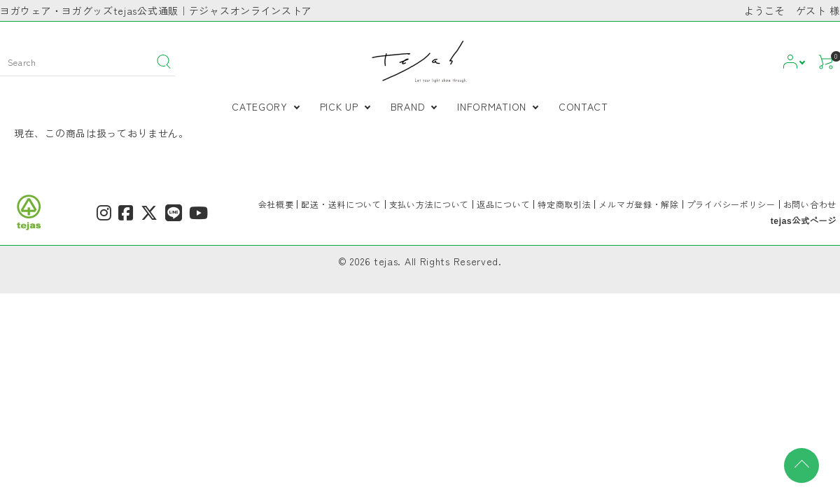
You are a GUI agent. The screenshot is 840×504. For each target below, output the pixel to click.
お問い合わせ (810, 204)
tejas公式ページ (804, 221)
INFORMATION (492, 106)
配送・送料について (341, 204)
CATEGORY (260, 106)
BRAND (408, 106)
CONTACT (583, 106)
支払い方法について (429, 204)
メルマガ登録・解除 (638, 204)
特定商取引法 (564, 204)
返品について (503, 204)
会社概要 (276, 204)
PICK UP (339, 106)
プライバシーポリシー (731, 204)
